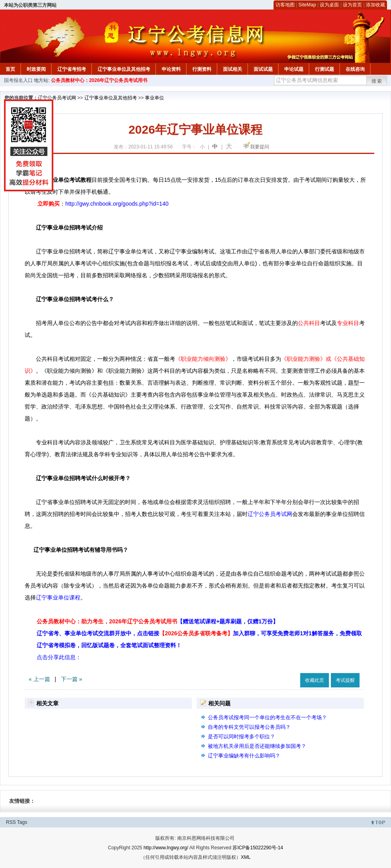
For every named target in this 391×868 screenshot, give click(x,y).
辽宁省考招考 (72, 69)
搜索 (377, 81)
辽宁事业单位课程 (58, 597)
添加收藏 (375, 5)
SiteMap (307, 5)
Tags (22, 822)
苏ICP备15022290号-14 (258, 848)
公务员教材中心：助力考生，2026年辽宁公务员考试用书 (157, 621)
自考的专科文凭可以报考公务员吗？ (249, 727)
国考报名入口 (18, 80)
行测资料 (202, 69)
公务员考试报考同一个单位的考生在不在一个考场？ (267, 717)
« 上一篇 (39, 679)
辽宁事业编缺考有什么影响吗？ (244, 756)
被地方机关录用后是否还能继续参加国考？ (257, 746)
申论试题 (294, 69)
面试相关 (233, 69)
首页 (10, 69)
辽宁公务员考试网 (57, 98)
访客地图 (285, 5)
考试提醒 (345, 680)
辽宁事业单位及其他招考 (124, 69)
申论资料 (171, 69)
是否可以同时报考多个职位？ (241, 737)
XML (246, 857)
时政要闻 (36, 69)
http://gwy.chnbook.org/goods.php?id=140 (117, 204)
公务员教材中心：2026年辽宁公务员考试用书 (99, 80)
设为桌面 (329, 5)
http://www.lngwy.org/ (166, 848)
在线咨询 (355, 69)
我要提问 (260, 147)
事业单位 (154, 98)
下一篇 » (72, 679)
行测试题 (325, 69)
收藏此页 (315, 680)
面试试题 (263, 69)
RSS (11, 822)
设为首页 (352, 5)
